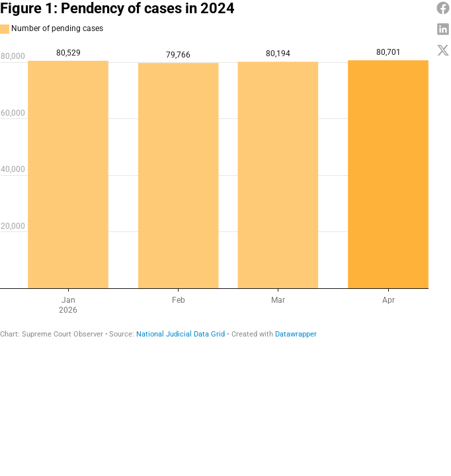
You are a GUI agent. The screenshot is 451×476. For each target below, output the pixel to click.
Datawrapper (296, 334)
